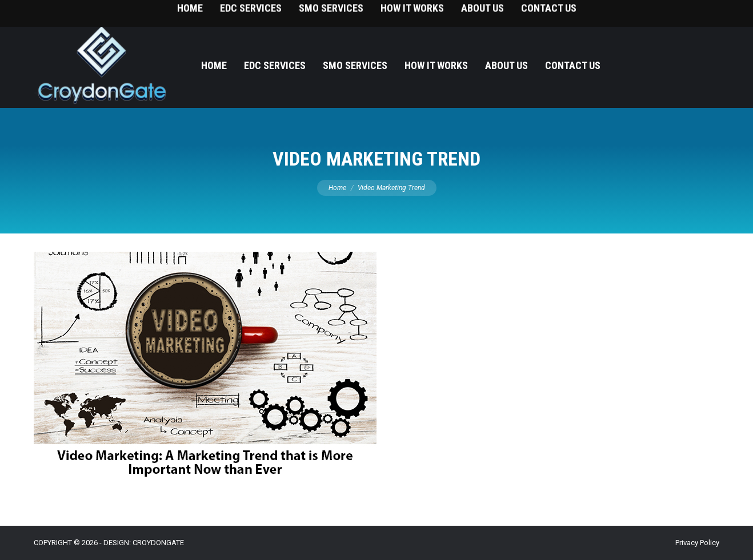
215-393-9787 (702, 12)
